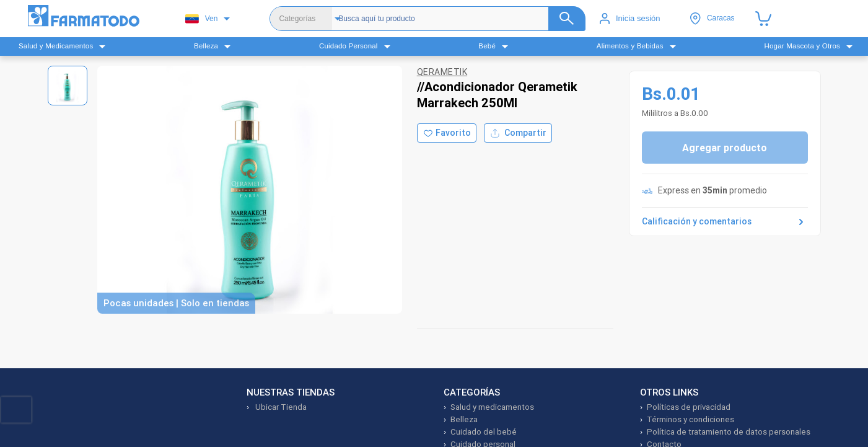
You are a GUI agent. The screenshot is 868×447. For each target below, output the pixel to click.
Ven (202, 19)
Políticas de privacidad (689, 407)
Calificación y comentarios (725, 222)
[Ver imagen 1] (68, 86)
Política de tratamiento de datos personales (729, 432)
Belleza (464, 419)
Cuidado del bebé (484, 432)
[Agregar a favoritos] (447, 133)
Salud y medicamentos (492, 407)
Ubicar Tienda (280, 407)
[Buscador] (458, 19)
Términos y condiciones (690, 419)
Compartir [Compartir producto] (518, 133)
